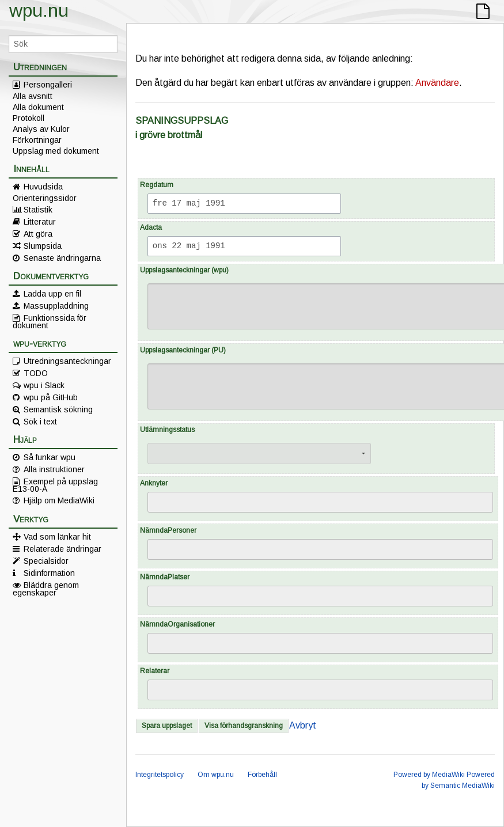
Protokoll (29, 118)
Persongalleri (48, 85)
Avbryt (303, 725)
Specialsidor (46, 561)
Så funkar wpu (50, 457)
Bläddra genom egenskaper (46, 589)
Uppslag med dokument (56, 151)
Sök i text (40, 422)
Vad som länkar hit (57, 537)
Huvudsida (43, 187)
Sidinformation (49, 573)
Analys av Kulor (41, 129)
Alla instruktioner (54, 469)
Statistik (38, 210)
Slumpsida (43, 246)
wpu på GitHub (51, 397)
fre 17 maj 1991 (189, 203)
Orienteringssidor (45, 198)
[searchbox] (159, 503)
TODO (36, 373)
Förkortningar (37, 140)
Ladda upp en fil (52, 294)
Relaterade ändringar (62, 549)
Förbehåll (262, 775)
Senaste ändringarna (62, 258)
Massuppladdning (56, 306)
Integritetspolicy (160, 775)
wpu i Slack (44, 385)
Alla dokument (38, 107)
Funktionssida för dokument (50, 321)
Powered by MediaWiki (429, 775)
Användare (437, 83)
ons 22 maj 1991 (189, 246)
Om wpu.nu (216, 775)
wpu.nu (39, 10)
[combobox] (320, 502)
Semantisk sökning (58, 409)
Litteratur (40, 222)
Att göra (38, 234)
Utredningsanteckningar (67, 361)
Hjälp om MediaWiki (59, 500)
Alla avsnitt (33, 96)
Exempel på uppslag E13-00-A (55, 485)
